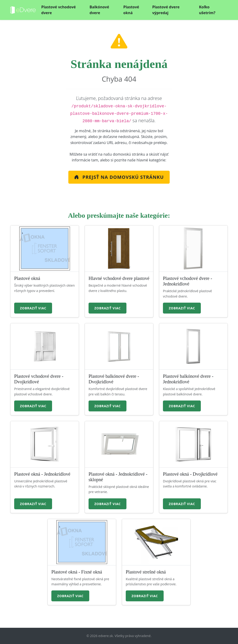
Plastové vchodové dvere (59, 10)
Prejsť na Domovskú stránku (119, 177)
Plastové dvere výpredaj (166, 10)
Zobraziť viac (33, 308)
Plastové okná (131, 10)
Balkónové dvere (99, 10)
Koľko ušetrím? (207, 10)
